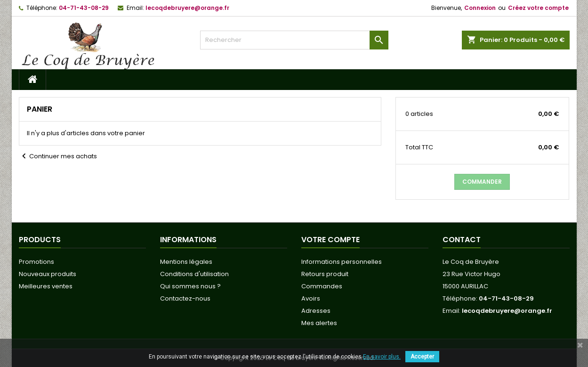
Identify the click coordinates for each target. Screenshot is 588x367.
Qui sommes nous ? (190, 286)
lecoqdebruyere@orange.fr (187, 8)
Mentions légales (186, 262)
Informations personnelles (342, 262)
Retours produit (325, 274)
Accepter (422, 357)
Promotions (36, 262)
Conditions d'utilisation (194, 274)
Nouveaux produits (48, 274)
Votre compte (330, 240)
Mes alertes (319, 323)
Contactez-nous (185, 298)
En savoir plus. (382, 357)
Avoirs (311, 298)
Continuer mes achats (58, 156)
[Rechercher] (294, 40)
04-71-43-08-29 (84, 8)
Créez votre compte (538, 8)
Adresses (316, 311)
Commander (482, 182)
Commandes (322, 286)
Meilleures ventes (46, 286)
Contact (462, 240)
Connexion (480, 8)
